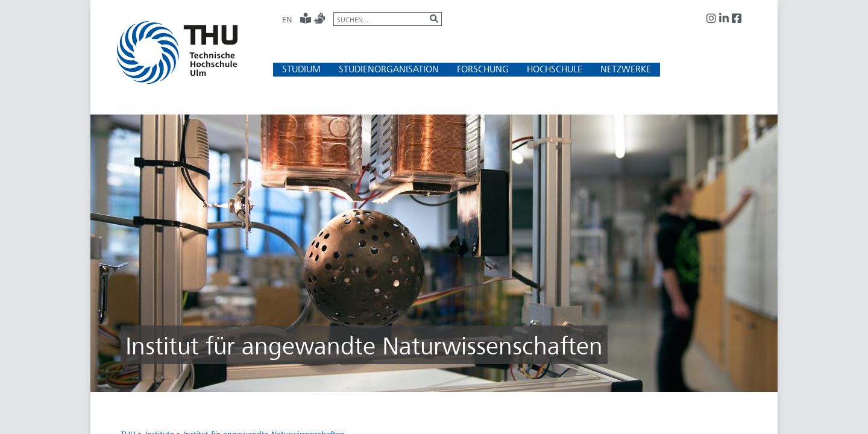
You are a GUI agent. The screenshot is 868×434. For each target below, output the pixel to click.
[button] (301, 69)
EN (287, 19)
